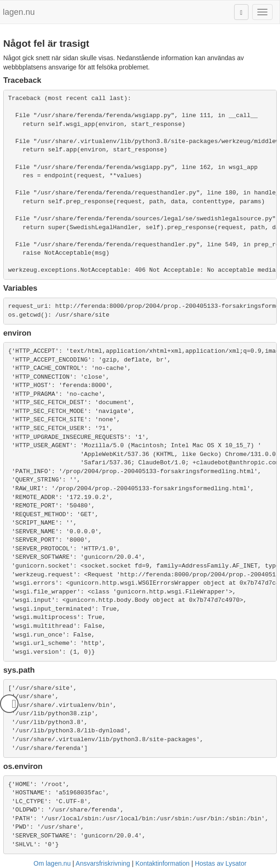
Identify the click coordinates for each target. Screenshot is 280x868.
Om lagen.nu (52, 863)
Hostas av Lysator (221, 863)
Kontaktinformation (162, 863)
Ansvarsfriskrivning (103, 863)
